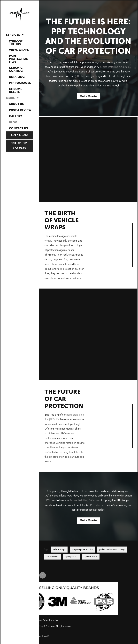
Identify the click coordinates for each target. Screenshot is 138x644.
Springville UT (71, 557)
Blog (13, 122)
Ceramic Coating (16, 69)
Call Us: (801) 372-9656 (20, 145)
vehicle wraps (59, 549)
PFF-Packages (20, 83)
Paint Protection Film (19, 59)
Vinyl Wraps (19, 50)
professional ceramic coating (112, 549)
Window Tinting (16, 42)
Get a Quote (19, 135)
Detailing (17, 77)
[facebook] (23, 575)
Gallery (16, 116)
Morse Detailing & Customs (115, 67)
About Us (16, 104)
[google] (43, 575)
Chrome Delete (16, 90)
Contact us (99, 505)
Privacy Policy (42, 620)
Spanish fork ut (91, 557)
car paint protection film (82, 549)
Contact (55, 620)
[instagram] (33, 575)
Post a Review (20, 110)
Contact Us (18, 128)
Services (15, 35)
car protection (53, 557)
